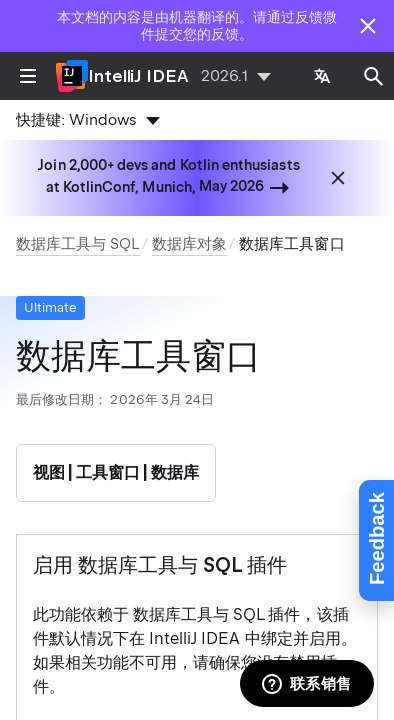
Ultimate (50, 307)
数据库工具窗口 (291, 244)
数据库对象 (189, 244)
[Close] (368, 26)
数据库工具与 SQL (78, 244)
